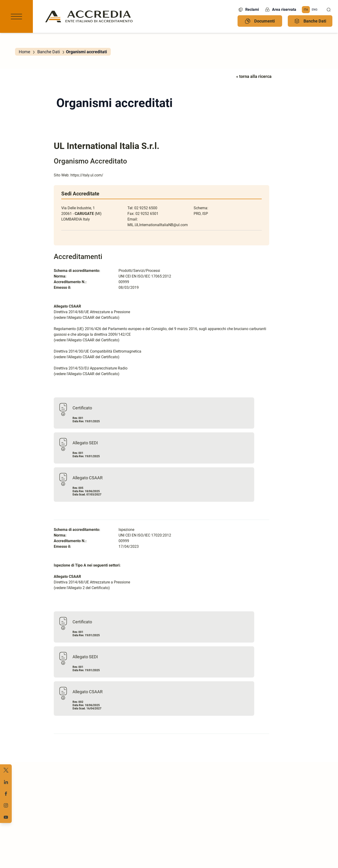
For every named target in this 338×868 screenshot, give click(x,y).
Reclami (248, 10)
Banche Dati (310, 21)
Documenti (260, 21)
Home (25, 52)
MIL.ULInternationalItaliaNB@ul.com (158, 225)
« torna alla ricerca (254, 76)
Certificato (82, 408)
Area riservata (280, 10)
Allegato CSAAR (88, 478)
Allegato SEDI (85, 443)
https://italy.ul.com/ (87, 175)
